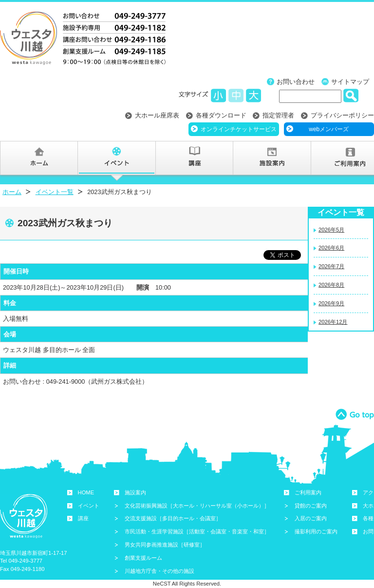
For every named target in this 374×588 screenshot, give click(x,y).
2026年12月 (333, 322)
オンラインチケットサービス (239, 129)
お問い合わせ (296, 82)
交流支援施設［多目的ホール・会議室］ (173, 518)
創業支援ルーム (143, 558)
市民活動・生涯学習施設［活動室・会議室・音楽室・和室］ (197, 531)
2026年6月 (331, 248)
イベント (89, 506)
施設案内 (135, 492)
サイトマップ (350, 82)
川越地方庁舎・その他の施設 (159, 571)
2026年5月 (331, 230)
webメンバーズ (329, 129)
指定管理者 (278, 115)
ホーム (12, 192)
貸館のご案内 (311, 506)
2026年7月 (331, 266)
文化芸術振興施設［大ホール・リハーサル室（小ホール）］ (197, 506)
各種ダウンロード (221, 115)
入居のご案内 (311, 518)
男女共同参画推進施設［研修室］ (165, 545)
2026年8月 (331, 285)
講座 (83, 518)
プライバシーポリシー (342, 115)
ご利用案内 (308, 492)
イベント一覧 (55, 192)
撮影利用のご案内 (316, 531)
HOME (86, 492)
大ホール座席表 (157, 115)
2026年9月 (331, 303)
